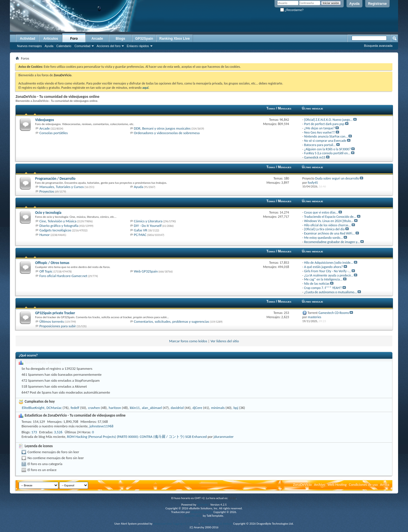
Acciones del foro (109, 46)
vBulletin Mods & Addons (216, 524)
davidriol (177, 408)
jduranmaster (224, 437)
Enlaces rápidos (138, 46)
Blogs (120, 39)
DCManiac (54, 408)
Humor (45, 235)
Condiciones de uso (363, 484)
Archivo (320, 484)
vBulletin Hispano (202, 512)
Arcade (97, 39)
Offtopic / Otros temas (52, 263)
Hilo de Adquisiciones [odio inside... (329, 263)
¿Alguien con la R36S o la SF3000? (327, 149)
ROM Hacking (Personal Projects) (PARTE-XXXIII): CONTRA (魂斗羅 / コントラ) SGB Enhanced (137, 437)
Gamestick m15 (315, 157)
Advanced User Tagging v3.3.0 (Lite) (176, 524)
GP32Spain (144, 39)
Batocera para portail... (320, 145)
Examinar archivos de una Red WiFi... (329, 233)
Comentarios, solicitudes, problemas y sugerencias (172, 321)
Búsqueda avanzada (378, 46)
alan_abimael (152, 408)
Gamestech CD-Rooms (334, 313)
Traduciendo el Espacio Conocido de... (330, 217)
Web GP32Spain (146, 271)
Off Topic (46, 271)
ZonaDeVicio (302, 484)
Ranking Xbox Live (174, 39)
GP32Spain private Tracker (55, 313)
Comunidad (82, 46)
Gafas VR (141, 230)
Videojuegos (44, 120)
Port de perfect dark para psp (324, 124)
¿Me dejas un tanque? (319, 128)
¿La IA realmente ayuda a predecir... (329, 275)
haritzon (115, 408)
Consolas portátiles (54, 133)
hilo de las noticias (317, 284)
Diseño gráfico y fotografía (59, 226)
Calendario (64, 46)
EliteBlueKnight (33, 408)
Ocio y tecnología (48, 213)
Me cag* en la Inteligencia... (323, 279)
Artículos (51, 39)
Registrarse (377, 4)
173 (34, 432)
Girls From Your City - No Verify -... (328, 271)
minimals (218, 408)
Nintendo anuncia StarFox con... (326, 136)
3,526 (58, 432)
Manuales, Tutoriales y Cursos (62, 187)
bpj (236, 408)
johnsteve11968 (101, 426)
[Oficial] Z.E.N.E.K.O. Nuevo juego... (328, 120)
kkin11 (135, 408)
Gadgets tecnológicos (55, 230)
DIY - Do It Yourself (148, 226)
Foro (74, 39)
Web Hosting (337, 484)
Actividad (27, 39)
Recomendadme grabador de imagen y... (332, 242)
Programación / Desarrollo (55, 179)
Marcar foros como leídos (188, 341)
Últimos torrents (52, 321)
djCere (197, 408)
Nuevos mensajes (29, 46)
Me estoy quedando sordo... (323, 238)
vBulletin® (203, 505)
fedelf (75, 408)
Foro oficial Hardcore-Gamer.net (63, 276)
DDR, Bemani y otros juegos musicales (162, 128)
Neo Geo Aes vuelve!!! (319, 132)
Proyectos (47, 191)
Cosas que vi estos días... (321, 212)
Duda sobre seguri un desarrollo (337, 178)
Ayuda (354, 4)
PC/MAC (140, 235)
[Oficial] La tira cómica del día (324, 229)
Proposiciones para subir (58, 326)
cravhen (94, 408)
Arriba (385, 484)
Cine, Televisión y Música (58, 221)
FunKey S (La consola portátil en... (327, 153)
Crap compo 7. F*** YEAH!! (323, 288)
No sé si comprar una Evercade (325, 141)
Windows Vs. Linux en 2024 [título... (329, 221)
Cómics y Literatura (148, 221)
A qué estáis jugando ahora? (323, 267)
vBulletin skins (193, 516)
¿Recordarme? (292, 10)
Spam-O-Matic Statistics (43, 362)
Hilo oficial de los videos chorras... (327, 225)
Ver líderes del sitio (225, 341)
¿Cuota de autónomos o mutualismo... (330, 292)
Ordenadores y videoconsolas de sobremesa (167, 133)
